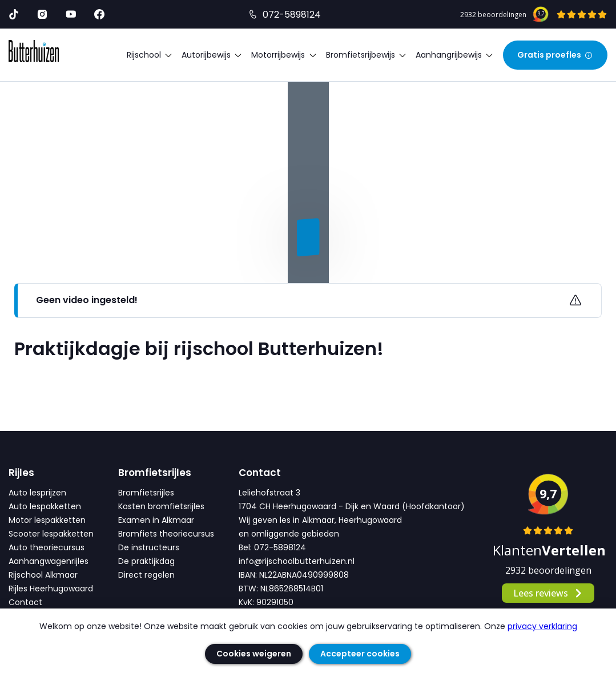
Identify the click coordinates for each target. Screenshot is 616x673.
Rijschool (150, 55)
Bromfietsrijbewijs (367, 55)
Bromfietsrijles (146, 493)
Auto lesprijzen (37, 493)
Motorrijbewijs (284, 55)
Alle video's (45, 277)
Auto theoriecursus (47, 547)
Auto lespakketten (45, 506)
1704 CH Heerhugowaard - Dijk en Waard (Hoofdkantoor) (352, 506)
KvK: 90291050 (266, 602)
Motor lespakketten (47, 520)
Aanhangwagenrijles (49, 561)
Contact (25, 602)
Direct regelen (146, 575)
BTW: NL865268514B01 (281, 589)
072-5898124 (292, 15)
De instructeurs (149, 547)
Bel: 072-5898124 (272, 547)
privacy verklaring (542, 626)
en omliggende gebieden (289, 534)
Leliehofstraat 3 (269, 493)
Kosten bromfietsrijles (161, 506)
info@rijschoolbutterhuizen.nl (297, 561)
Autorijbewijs (212, 55)
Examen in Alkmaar (156, 520)
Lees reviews (548, 593)
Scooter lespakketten (51, 534)
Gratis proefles (555, 55)
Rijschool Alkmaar (43, 575)
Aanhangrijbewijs (455, 55)
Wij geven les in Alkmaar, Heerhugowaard (320, 520)
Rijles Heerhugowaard (51, 589)
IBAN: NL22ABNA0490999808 (294, 575)
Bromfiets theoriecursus (166, 534)
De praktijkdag (146, 561)
